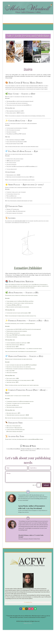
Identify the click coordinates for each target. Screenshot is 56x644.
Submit (46, 485)
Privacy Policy (28, 623)
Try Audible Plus (28, 602)
